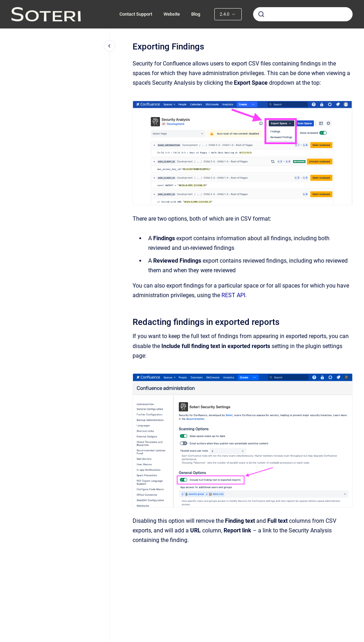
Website (172, 14)
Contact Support (136, 14)
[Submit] (261, 14)
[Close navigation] (109, 46)
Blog (196, 14)
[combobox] (303, 14)
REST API (233, 295)
